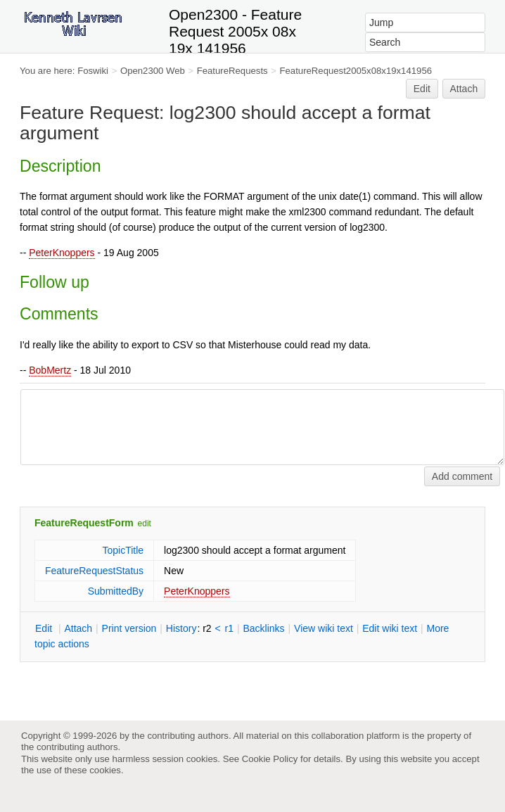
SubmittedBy (116, 591)
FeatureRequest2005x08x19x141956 (356, 71)
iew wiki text (324, 628)
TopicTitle (123, 550)
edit (145, 524)
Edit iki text (390, 628)
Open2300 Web (153, 71)
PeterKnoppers (62, 253)
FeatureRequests (232, 71)
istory (181, 628)
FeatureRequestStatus (94, 571)
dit (45, 628)
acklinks (263, 628)
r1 (229, 628)
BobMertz (50, 370)
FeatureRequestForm (84, 523)
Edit (422, 89)
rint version (129, 628)
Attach (464, 89)
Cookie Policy (270, 759)
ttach (78, 628)
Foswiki (93, 71)
